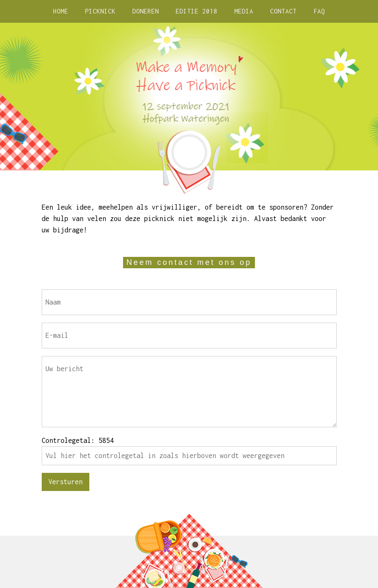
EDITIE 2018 (197, 11)
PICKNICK (100, 11)
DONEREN (146, 11)
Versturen (66, 482)
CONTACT (283, 11)
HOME (61, 11)
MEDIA (244, 11)
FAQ (319, 11)
